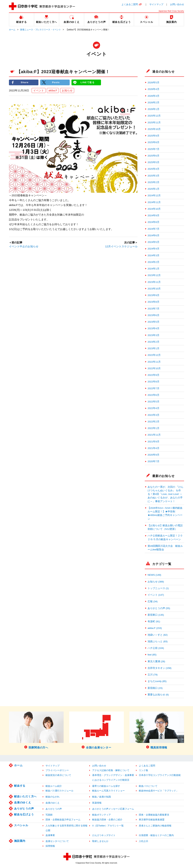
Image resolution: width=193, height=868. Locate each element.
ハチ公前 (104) (156, 648)
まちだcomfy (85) (157, 681)
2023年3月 (154, 335)
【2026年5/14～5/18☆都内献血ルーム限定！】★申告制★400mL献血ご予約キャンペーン (165, 513)
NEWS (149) (154, 575)
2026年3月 (154, 96)
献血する (20, 786)
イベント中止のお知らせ (24, 246)
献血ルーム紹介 (54, 786)
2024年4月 (154, 249)
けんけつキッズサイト (104, 835)
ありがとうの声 (24, 808)
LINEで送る (88, 82)
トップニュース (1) (158, 588)
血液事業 (50, 835)
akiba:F (53, 90)
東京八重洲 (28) (156, 661)
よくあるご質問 (130, 4)
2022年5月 (154, 402)
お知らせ (67, 90)
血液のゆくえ (23, 802)
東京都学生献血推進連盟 (152, 820)
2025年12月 (154, 116)
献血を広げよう (24, 814)
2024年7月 (154, 229)
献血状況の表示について (58, 775)
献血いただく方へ (25, 796)
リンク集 (143, 770)
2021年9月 (154, 442)
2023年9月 (154, 295)
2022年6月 (154, 395)
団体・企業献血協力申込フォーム (63, 820)
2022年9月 (154, 375)
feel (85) (152, 655)
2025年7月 (154, 149)
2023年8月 (154, 302)
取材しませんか (100, 841)
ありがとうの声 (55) (159, 608)
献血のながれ (53, 797)
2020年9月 (154, 455)
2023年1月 (154, 348)
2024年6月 (154, 235)
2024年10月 (154, 209)
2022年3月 (154, 415)
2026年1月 (154, 109)
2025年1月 (154, 189)
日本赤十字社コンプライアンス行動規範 (160, 775)
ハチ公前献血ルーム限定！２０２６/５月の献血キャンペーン (165, 537)
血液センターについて (57, 841)
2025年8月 (154, 142)
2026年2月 (154, 103)
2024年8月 (154, 222)
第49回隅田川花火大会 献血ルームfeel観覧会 (165, 548)
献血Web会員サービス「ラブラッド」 (159, 791)
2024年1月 (154, 269)
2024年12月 (154, 195)
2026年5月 (154, 83)
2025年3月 (154, 176)
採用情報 (50, 846)
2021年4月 (154, 448)
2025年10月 (154, 129)
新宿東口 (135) (156, 615)
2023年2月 (154, 342)
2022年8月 (154, 382)
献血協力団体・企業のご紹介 (107, 820)
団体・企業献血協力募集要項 (154, 815)
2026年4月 (154, 89)
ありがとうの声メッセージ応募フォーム (113, 809)
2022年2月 (154, 422)
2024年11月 (154, 202)
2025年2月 (154, 182)
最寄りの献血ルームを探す (106, 786)
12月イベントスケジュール (121, 246)
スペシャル (21, 825)
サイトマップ (156, 4)
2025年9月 (154, 136)
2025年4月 (154, 169)
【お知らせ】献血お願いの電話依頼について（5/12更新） (165, 527)
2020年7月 (154, 461)
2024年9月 (154, 215)
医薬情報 (97, 803)
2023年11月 (154, 282)
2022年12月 (154, 355)
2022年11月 (154, 362)
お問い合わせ (177, 4)
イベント (39, 90)
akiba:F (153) (155, 628)
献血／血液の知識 (102, 797)
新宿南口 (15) (155, 688)
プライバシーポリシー (57, 770)
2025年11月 (154, 123)
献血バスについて (148, 786)
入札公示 (143, 841)
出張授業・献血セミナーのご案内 (156, 835)
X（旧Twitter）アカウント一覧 (108, 826)
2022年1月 (154, 428)
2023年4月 (154, 328)
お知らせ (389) (156, 582)
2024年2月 (154, 262)
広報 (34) (153, 601)
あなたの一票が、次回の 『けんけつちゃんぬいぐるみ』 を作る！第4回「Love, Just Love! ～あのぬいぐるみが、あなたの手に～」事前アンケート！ (165, 494)
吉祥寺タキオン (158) (159, 668)
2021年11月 (154, 435)
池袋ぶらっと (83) (158, 641)
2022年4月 (154, 408)
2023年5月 (154, 322)
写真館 (49, 815)
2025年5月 (154, 162)
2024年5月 (154, 242)
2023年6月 (154, 315)
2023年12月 (154, 275)
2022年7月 (154, 388)
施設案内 (20, 841)
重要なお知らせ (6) (158, 695)
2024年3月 (154, 255)
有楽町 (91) (154, 621)
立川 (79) (153, 675)
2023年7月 (154, 309)
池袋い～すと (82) (158, 635)
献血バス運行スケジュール (60, 791)
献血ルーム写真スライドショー (108, 791)
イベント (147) (156, 595)
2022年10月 (154, 368)
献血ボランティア (102, 815)
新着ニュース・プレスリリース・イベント (41, 30)
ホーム (12, 30)
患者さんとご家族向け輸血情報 (155, 826)
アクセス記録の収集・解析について (111, 770)
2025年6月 (154, 156)
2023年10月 (154, 289)
